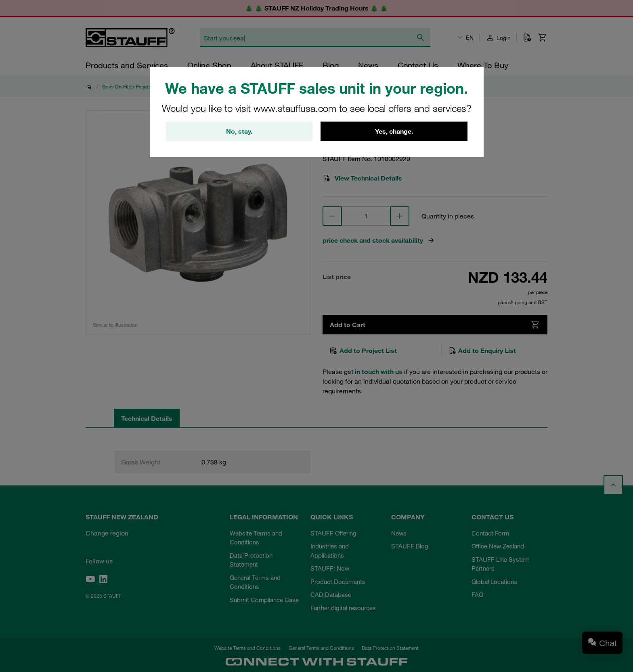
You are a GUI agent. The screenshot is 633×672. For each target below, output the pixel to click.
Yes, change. (394, 131)
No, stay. (239, 131)
